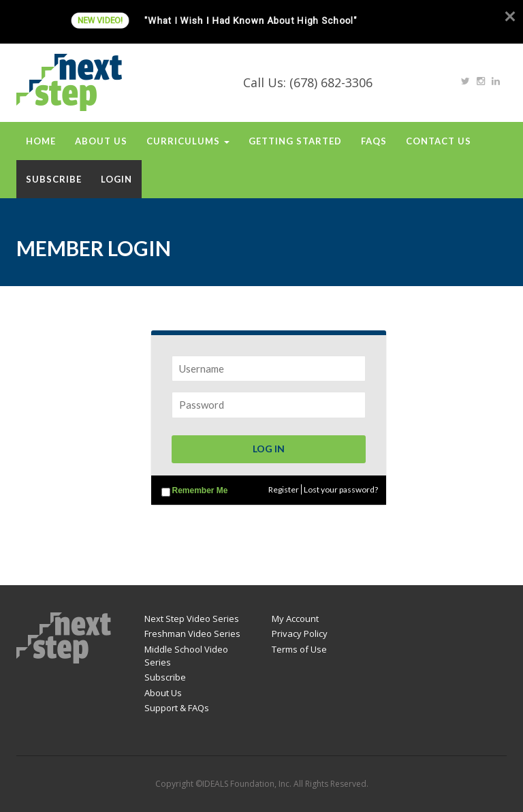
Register (284, 489)
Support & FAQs (177, 708)
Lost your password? (341, 489)
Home (41, 141)
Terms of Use (299, 649)
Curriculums (188, 141)
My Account (295, 619)
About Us (101, 141)
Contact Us (439, 141)
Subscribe (54, 179)
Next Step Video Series (192, 619)
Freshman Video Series (192, 634)
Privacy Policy (300, 634)
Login (116, 179)
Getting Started (295, 141)
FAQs (374, 141)
